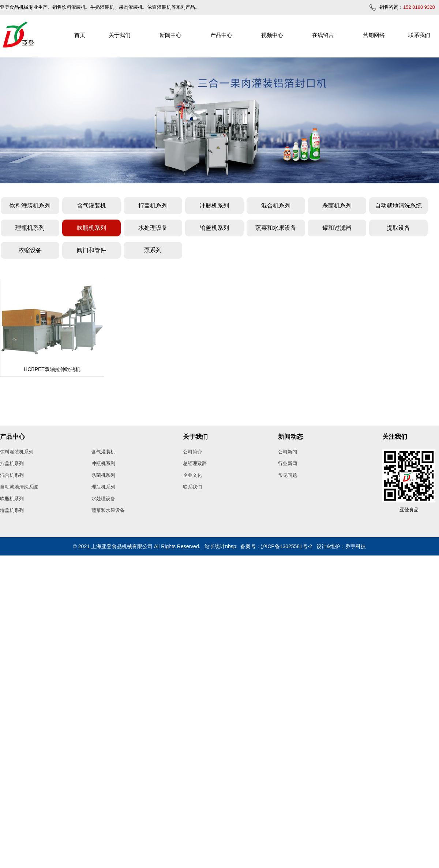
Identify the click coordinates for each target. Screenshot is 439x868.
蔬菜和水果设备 (276, 228)
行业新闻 (288, 463)
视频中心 (272, 35)
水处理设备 (153, 228)
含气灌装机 (91, 205)
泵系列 (153, 250)
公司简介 (192, 452)
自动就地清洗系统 (398, 205)
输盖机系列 (214, 228)
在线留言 (323, 35)
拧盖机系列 (153, 205)
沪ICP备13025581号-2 (286, 546)
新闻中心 (170, 35)
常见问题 (288, 475)
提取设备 (398, 228)
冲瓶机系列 (214, 205)
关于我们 (120, 35)
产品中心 (221, 35)
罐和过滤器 (337, 228)
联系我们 (419, 35)
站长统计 (215, 546)
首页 (80, 35)
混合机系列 (276, 205)
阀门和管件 (91, 250)
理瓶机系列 (30, 228)
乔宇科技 (356, 546)
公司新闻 (288, 452)
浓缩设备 (30, 250)
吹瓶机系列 (91, 228)
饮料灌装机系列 (30, 205)
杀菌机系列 (337, 205)
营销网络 (374, 35)
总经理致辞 (195, 463)
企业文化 (192, 475)
